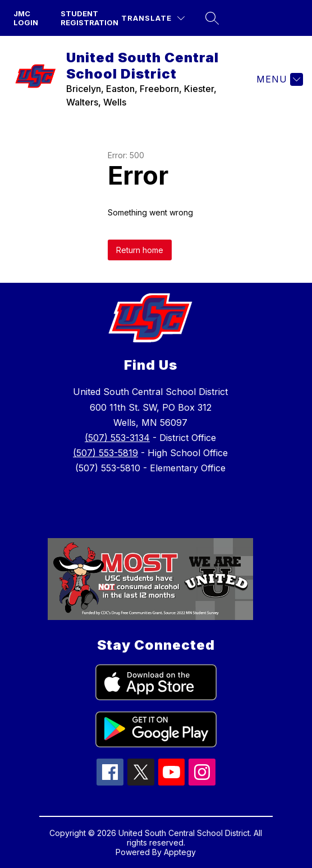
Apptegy (180, 852)
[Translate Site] (153, 18)
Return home (140, 250)
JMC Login (26, 18)
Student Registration (90, 18)
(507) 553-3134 (117, 438)
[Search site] (212, 18)
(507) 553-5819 (105, 453)
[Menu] (278, 79)
